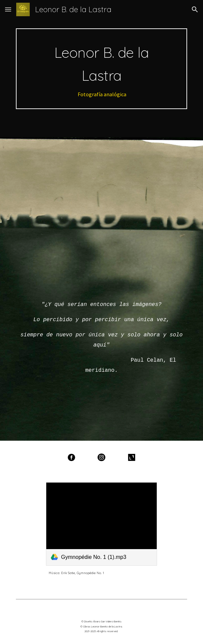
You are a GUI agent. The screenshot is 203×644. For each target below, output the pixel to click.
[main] (101, 69)
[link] (101, 524)
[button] (8, 9)
